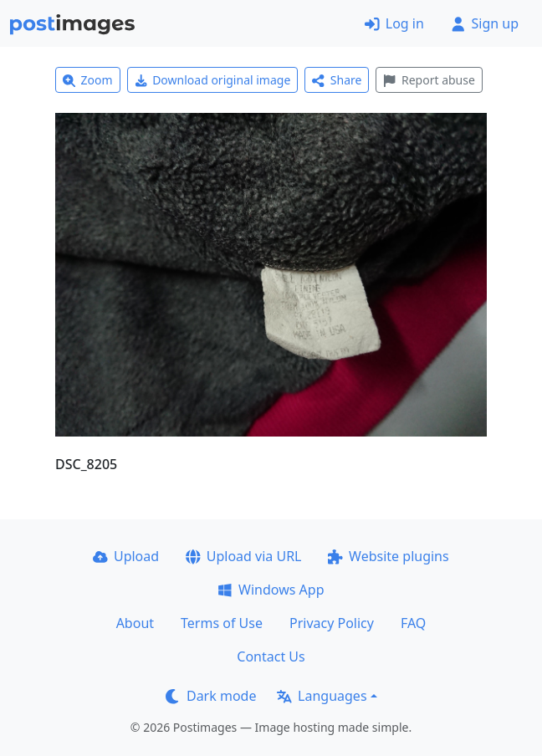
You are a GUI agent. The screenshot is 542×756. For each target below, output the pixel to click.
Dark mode (211, 696)
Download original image (213, 80)
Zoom (88, 80)
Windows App (271, 590)
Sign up (485, 23)
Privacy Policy (332, 623)
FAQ (413, 623)
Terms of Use (222, 623)
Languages (322, 696)
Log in (394, 23)
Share (337, 80)
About (135, 623)
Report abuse (429, 80)
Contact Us (271, 656)
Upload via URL (243, 556)
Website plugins (388, 556)
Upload (126, 556)
